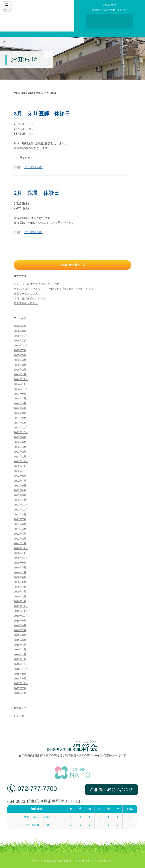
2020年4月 (20, 587)
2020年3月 (20, 592)
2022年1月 (20, 500)
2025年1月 (20, 374)
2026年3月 (20, 331)
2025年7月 (20, 350)
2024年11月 (21, 384)
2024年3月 (20, 413)
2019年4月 (20, 645)
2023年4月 (20, 447)
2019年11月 (21, 611)
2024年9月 (20, 394)
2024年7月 (20, 399)
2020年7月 (20, 572)
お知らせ (19, 716)
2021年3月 (20, 534)
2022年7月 (20, 481)
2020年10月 (21, 558)
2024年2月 (20, 418)
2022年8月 (20, 476)
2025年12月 (21, 336)
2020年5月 (20, 582)
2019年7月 (20, 630)
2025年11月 (21, 341)
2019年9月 (20, 621)
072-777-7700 (32, 791)
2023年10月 (21, 432)
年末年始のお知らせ (26, 303)
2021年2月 (20, 539)
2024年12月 (21, 379)
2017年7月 (20, 688)
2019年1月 (20, 659)
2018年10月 (21, 669)
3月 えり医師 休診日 (42, 114)
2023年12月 (21, 428)
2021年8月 (20, 515)
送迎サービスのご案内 (27, 294)
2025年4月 (20, 360)
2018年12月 (21, 664)
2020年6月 (20, 577)
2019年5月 (20, 640)
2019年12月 (21, 606)
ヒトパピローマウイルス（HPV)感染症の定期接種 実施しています (54, 289)
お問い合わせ (110, 23)
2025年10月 (21, 346)
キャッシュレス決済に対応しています (36, 284)
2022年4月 (20, 490)
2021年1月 (20, 543)
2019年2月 (20, 654)
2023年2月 (20, 452)
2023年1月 (20, 457)
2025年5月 (20, 355)
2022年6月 (20, 485)
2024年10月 (21, 389)
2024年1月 (20, 423)
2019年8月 (20, 625)
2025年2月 (20, 370)
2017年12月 (21, 683)
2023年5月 (20, 442)
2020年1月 (20, 601)
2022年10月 (21, 471)
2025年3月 (20, 365)
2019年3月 (20, 650)
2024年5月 (20, 403)
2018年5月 (20, 679)
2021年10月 (21, 510)
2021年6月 (20, 524)
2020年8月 (20, 568)
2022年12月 (21, 461)
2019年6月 (20, 635)
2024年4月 (20, 408)
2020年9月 (20, 563)
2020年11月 (21, 553)
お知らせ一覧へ (72, 265)
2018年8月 (20, 674)
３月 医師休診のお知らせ (30, 299)
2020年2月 (20, 597)
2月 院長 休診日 (36, 193)
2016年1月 (20, 693)
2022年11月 (21, 466)
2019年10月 (21, 616)
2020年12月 (21, 548)
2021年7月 (20, 519)
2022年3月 (20, 495)
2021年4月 (20, 529)
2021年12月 (21, 505)
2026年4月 (20, 326)
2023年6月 (20, 437)
